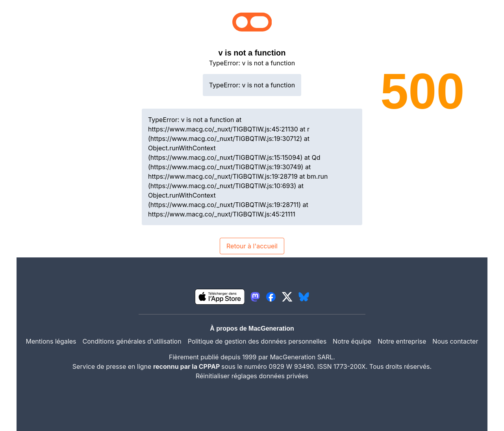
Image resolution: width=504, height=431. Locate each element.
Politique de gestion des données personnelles (257, 341)
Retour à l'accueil (252, 246)
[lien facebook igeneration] (271, 297)
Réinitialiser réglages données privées (252, 376)
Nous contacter (455, 341)
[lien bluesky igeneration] (304, 297)
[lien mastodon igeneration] (255, 297)
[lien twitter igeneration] (287, 297)
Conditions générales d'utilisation (132, 341)
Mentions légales (51, 341)
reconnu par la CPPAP (187, 366)
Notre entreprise (402, 341)
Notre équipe (352, 341)
